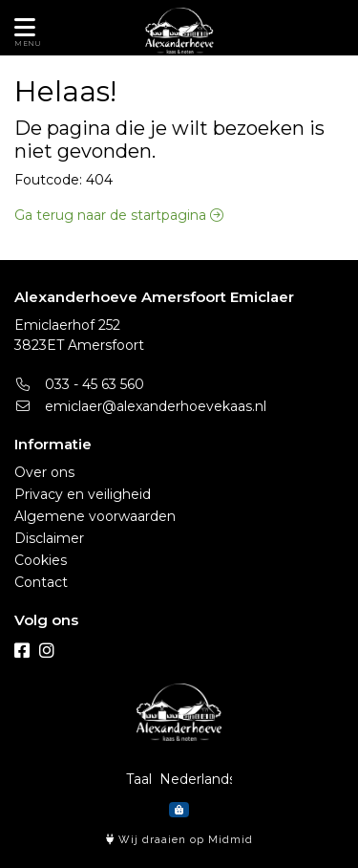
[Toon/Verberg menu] (21, 28)
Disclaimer (49, 538)
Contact (41, 582)
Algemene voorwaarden (95, 516)
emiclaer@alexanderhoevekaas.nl (140, 406)
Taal (139, 779)
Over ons (44, 472)
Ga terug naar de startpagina (119, 215)
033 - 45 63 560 (79, 384)
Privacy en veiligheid (83, 494)
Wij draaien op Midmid (179, 840)
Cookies (41, 560)
